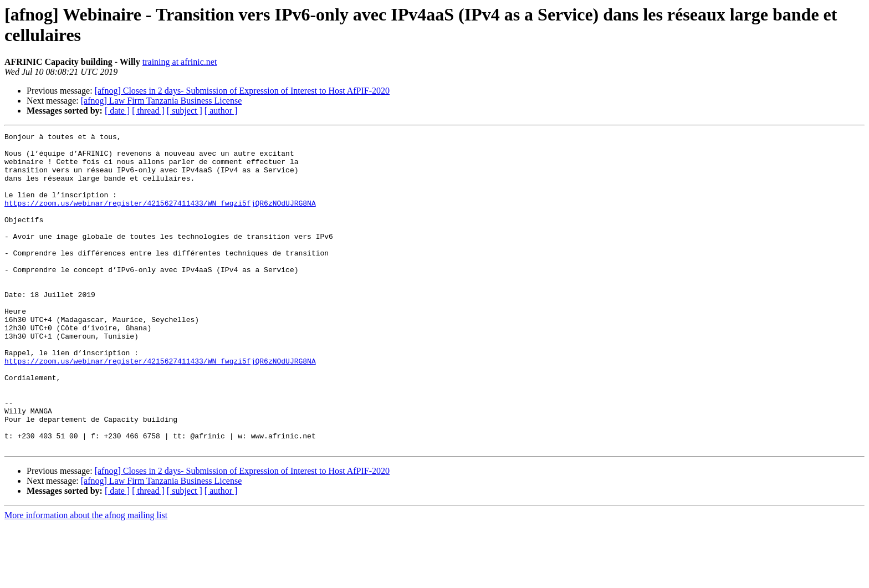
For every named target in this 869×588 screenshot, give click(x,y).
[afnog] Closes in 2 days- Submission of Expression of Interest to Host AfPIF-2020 (242, 91)
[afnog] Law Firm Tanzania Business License (162, 101)
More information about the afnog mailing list (86, 578)
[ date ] (117, 111)
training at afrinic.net (180, 62)
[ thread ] (148, 111)
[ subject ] (185, 111)
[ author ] (221, 111)
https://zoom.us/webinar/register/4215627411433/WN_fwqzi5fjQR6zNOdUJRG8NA (160, 218)
